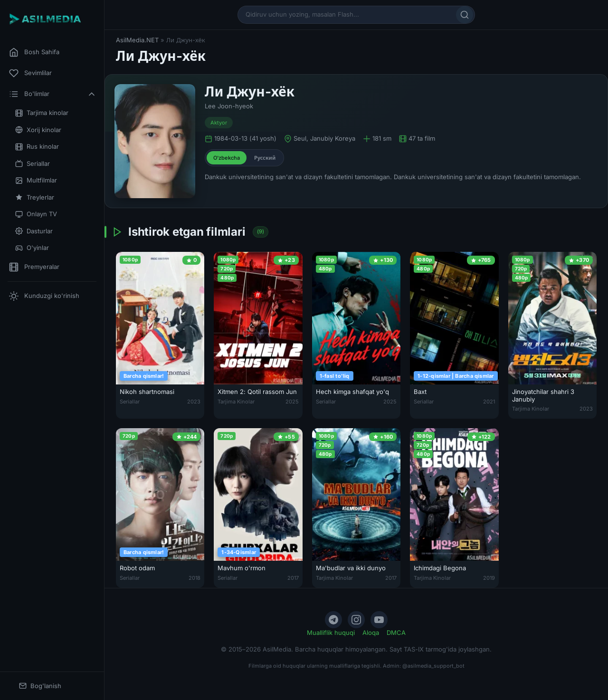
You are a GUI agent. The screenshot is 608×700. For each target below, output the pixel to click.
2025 (292, 402)
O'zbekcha (227, 158)
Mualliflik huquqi (331, 633)
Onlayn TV (36, 214)
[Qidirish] (465, 15)
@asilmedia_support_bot (433, 666)
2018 (195, 578)
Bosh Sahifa (34, 52)
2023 (194, 402)
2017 (293, 578)
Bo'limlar (53, 94)
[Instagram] (356, 620)
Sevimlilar (30, 73)
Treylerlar (35, 197)
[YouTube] (379, 620)
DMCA (396, 633)
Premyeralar (34, 267)
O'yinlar (32, 248)
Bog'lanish (40, 686)
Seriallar (33, 164)
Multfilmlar (36, 180)
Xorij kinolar (38, 130)
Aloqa (371, 633)
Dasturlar (34, 231)
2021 (489, 402)
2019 (489, 578)
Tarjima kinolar (42, 113)
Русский (265, 158)
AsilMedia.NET (137, 40)
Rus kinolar (37, 147)
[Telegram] (333, 620)
